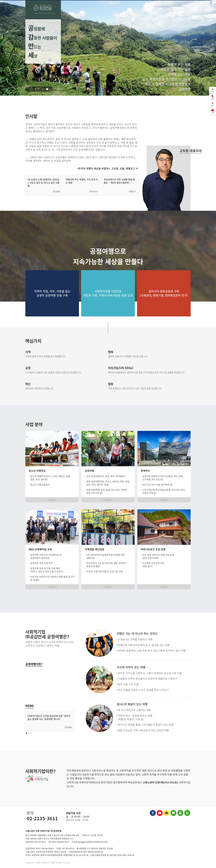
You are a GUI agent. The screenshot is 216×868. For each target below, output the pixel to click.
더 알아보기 (52, 500)
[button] (31, 89)
